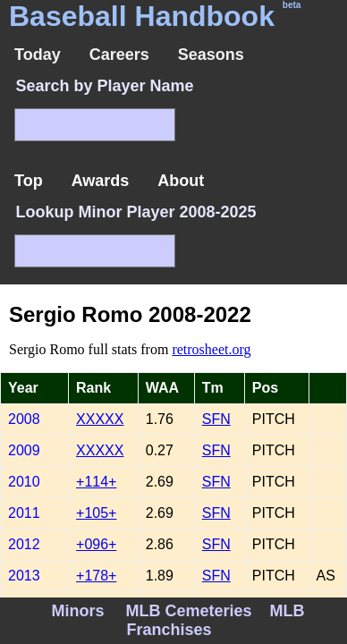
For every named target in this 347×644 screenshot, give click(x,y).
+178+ (96, 576)
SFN (216, 419)
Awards (101, 181)
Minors (77, 611)
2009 (24, 450)
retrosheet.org (211, 349)
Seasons (211, 55)
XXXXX (100, 419)
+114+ (96, 482)
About (181, 181)
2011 (24, 513)
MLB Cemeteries (188, 611)
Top (29, 181)
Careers (119, 55)
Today (38, 55)
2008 (24, 419)
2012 (24, 544)
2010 (24, 482)
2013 (24, 576)
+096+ (96, 544)
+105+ (96, 513)
